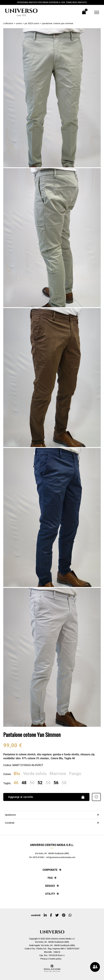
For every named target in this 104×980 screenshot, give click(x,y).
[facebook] (51, 915)
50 (32, 783)
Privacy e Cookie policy (51, 959)
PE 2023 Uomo (32, 23)
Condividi (10, 823)
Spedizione (10, 815)
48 (24, 783)
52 (40, 783)
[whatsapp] (70, 915)
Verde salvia (35, 774)
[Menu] (95, 12)
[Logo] (21, 12)
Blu (17, 774)
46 (16, 783)
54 (48, 783)
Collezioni (8, 23)
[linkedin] (45, 915)
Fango (75, 774)
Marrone (58, 774)
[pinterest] (64, 915)
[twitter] (57, 915)
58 (64, 783)
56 (56, 783)
